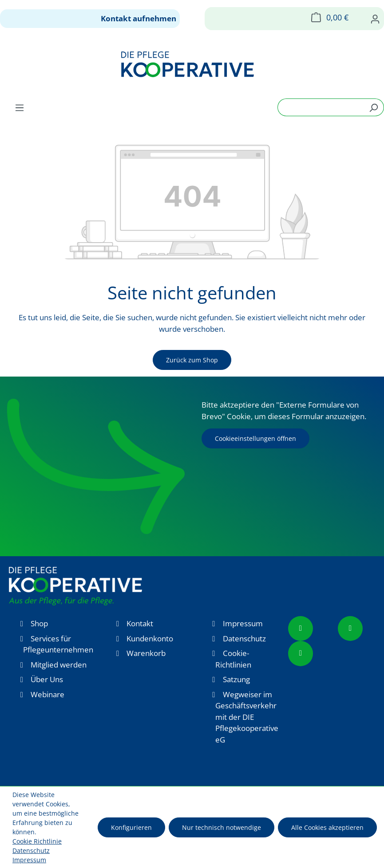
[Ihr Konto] (375, 19)
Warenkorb (146, 653)
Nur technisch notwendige (222, 827)
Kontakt (140, 623)
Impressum (243, 623)
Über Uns (47, 679)
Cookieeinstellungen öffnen (255, 438)
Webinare (48, 694)
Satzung (236, 679)
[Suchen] (374, 107)
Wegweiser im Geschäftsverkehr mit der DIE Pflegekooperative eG (247, 717)
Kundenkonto (150, 638)
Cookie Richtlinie (37, 841)
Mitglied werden (59, 665)
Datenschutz (244, 638)
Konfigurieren (131, 827)
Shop (39, 623)
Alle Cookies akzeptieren (327, 827)
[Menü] (20, 107)
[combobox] (321, 107)
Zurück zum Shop (192, 360)
